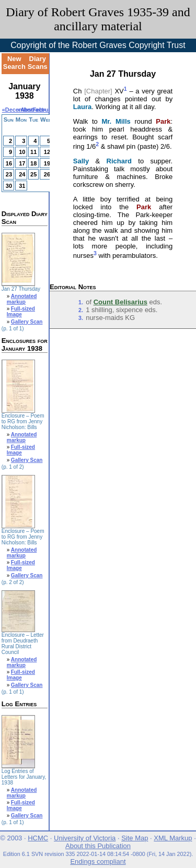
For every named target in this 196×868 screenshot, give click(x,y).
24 (22, 174)
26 (47, 174)
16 (9, 163)
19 (47, 163)
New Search (14, 63)
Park (163, 121)
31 (22, 186)
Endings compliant (98, 861)
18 (33, 163)
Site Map (135, 838)
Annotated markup (22, 299)
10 (22, 152)
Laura (82, 107)
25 (33, 174)
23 (9, 174)
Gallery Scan (27, 322)
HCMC (38, 838)
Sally (81, 161)
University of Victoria (85, 838)
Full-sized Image (21, 312)
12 (47, 152)
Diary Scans (38, 63)
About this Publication (98, 846)
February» (46, 110)
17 (22, 163)
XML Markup (173, 838)
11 (33, 152)
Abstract (32, 110)
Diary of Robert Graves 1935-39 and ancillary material (98, 19)
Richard (119, 161)
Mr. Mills (116, 121)
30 (9, 186)
